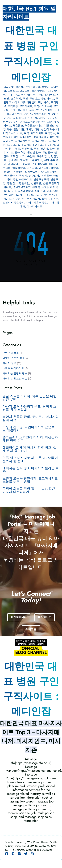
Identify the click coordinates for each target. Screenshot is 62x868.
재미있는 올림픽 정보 (15, 373)
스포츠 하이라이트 (13, 368)
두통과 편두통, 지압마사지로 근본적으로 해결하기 (30, 429)
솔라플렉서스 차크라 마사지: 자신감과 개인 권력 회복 (30, 439)
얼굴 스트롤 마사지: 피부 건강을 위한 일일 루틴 (29, 398)
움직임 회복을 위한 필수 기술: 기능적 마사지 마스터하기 (29, 490)
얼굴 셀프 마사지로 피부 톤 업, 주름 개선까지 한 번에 (30, 460)
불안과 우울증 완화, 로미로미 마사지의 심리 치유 (31, 418)
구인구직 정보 (11, 353)
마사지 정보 (9, 363)
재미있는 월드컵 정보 (15, 379)
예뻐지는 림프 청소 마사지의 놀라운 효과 (31, 470)
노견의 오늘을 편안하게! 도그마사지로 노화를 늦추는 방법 (30, 480)
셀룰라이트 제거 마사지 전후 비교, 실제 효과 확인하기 (29, 449)
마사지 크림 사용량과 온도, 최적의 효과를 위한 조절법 (29, 408)
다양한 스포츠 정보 (14, 358)
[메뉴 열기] (31, 215)
